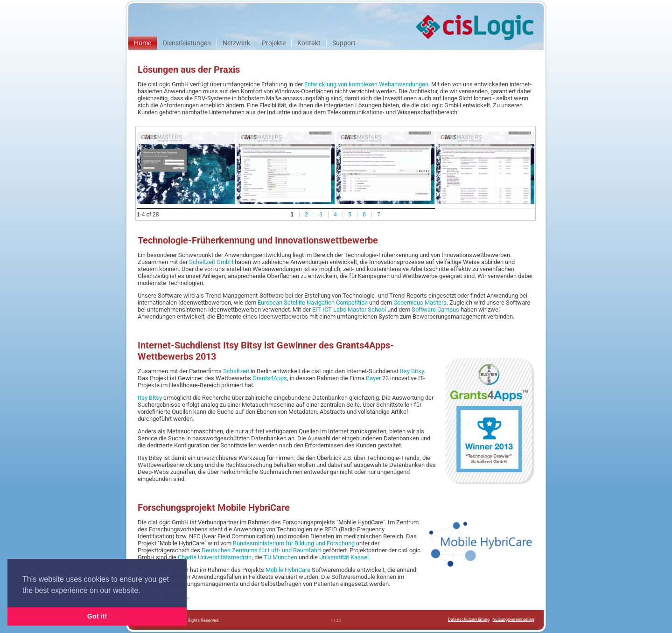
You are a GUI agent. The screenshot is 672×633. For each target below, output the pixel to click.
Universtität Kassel (344, 557)
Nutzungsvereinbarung (513, 619)
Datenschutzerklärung (469, 619)
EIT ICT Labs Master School (349, 310)
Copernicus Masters (420, 303)
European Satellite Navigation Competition (313, 303)
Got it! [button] (97, 616)
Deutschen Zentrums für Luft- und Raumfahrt (261, 550)
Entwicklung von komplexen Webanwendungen (366, 84)
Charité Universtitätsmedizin (215, 557)
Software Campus (435, 310)
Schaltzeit (236, 371)
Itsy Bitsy (412, 371)
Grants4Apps (270, 378)
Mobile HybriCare (288, 570)
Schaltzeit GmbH (211, 262)
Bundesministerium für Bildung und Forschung (294, 543)
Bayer (373, 378)
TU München (280, 557)
